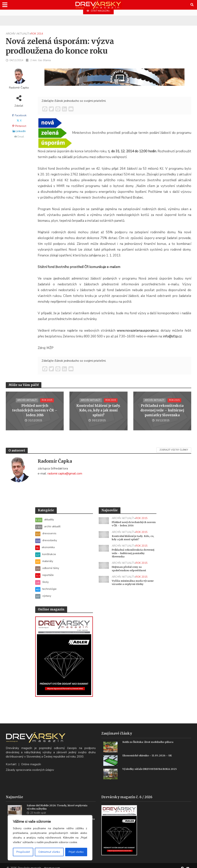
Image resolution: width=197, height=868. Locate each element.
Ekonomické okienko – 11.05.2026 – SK (149, 751)
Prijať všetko (76, 852)
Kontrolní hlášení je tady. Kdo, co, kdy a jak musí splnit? (98, 410)
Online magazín (31, 760)
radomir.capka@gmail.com (65, 474)
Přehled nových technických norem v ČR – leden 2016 (35, 410)
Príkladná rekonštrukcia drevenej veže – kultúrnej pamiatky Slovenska (162, 410)
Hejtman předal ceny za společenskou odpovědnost (131, 571)
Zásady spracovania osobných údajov (30, 765)
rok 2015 (47, 403)
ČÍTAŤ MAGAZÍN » (98, 11)
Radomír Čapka (19, 88)
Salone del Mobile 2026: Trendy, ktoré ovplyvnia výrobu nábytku (60, 803)
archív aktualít (18, 34)
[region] (50, 838)
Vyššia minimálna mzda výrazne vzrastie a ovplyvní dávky (131, 587)
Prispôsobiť (23, 852)
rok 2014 (37, 34)
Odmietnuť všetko (49, 852)
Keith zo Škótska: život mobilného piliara (151, 737)
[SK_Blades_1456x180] (114, 79)
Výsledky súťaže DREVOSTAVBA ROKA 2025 (152, 764)
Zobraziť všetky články (174, 450)
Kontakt (11, 760)
